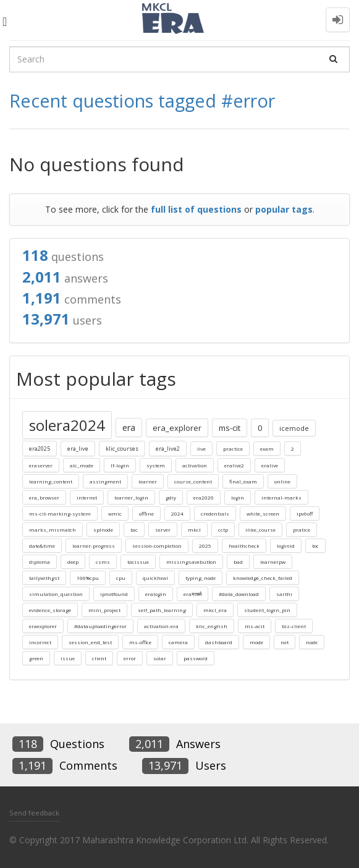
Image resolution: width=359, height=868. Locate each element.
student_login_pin (267, 610)
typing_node (201, 578)
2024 (177, 513)
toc (315, 546)
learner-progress (94, 546)
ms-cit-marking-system (60, 513)
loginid (286, 546)
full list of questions (196, 209)
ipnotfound (114, 594)
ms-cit (230, 428)
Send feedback (34, 813)
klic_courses (122, 449)
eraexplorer (43, 626)
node (312, 642)
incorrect (40, 642)
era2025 (40, 449)
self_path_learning (162, 610)
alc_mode (82, 465)
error (130, 658)
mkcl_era (215, 610)
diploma (40, 562)
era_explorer (177, 428)
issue (68, 658)
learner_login (131, 497)
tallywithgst (44, 578)
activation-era (161, 626)
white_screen (263, 513)
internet (87, 497)
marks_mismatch (53, 530)
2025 (205, 546)
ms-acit (255, 626)
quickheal (155, 578)
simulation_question (56, 594)
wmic (115, 513)
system (156, 465)
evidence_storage (50, 610)
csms (103, 562)
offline (146, 513)
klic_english (212, 626)
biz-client (294, 626)
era (129, 428)
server (163, 530)
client (99, 658)
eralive (270, 465)
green (36, 658)
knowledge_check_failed (263, 578)
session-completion (157, 546)
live (201, 449)
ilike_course (260, 530)
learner (148, 481)
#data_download (239, 594)
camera (178, 642)
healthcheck (244, 546)
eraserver (41, 465)
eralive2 (234, 465)
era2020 (204, 497)
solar (160, 658)
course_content (193, 481)
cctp (223, 530)
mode (256, 642)
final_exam (243, 481)
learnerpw (273, 562)
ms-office (140, 642)
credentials (215, 513)
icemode (294, 428)
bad (238, 562)
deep (73, 562)
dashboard (219, 642)
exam (267, 449)
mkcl (194, 530)
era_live (78, 449)
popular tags (284, 209)
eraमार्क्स (192, 594)
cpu (121, 578)
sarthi (284, 594)
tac (134, 530)
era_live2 (168, 449)
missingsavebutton (191, 562)
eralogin (156, 594)
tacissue (138, 562)
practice (233, 449)
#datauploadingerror (100, 626)
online (282, 481)
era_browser (44, 497)
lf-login (120, 465)
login (238, 497)
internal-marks (281, 497)
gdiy (171, 497)
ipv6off (305, 513)
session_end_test (90, 642)
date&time (42, 546)
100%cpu (88, 578)
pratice (302, 530)
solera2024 (67, 425)
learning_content (51, 481)
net (285, 642)
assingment (105, 481)
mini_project (104, 610)
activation (195, 465)
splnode (103, 530)
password (196, 658)
